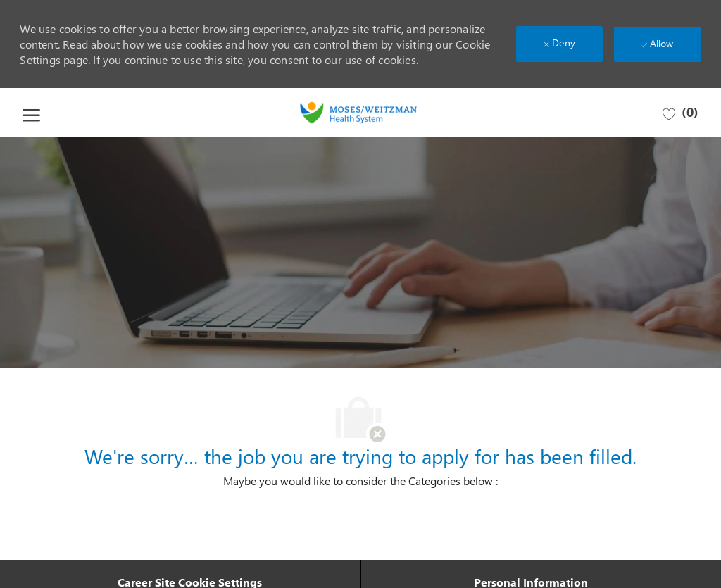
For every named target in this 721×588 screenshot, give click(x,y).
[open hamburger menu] (31, 113)
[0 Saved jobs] (681, 113)
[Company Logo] (358, 113)
